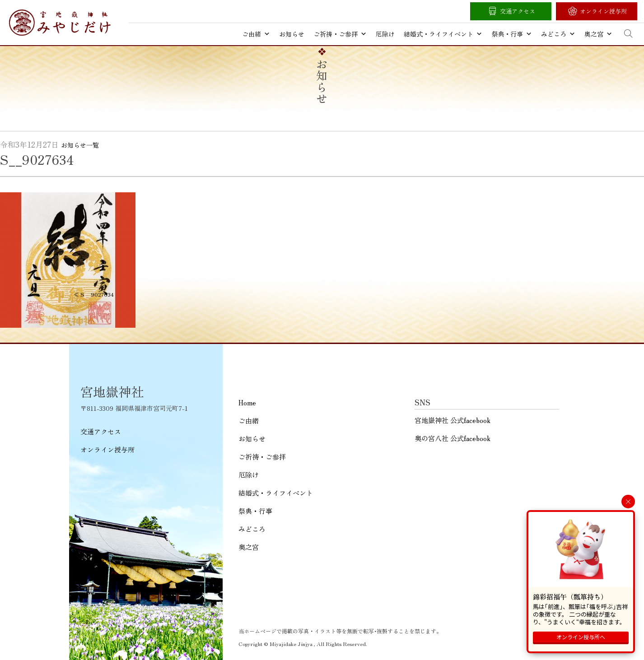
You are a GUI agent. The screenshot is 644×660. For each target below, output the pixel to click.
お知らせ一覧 (80, 145)
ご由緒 (256, 34)
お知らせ (292, 34)
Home (247, 402)
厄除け (385, 34)
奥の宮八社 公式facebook (453, 438)
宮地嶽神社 (60, 23)
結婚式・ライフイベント (443, 34)
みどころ (558, 34)
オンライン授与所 (603, 11)
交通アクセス (518, 11)
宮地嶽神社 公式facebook (453, 420)
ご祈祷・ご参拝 (340, 34)
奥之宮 (598, 34)
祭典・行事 (512, 34)
